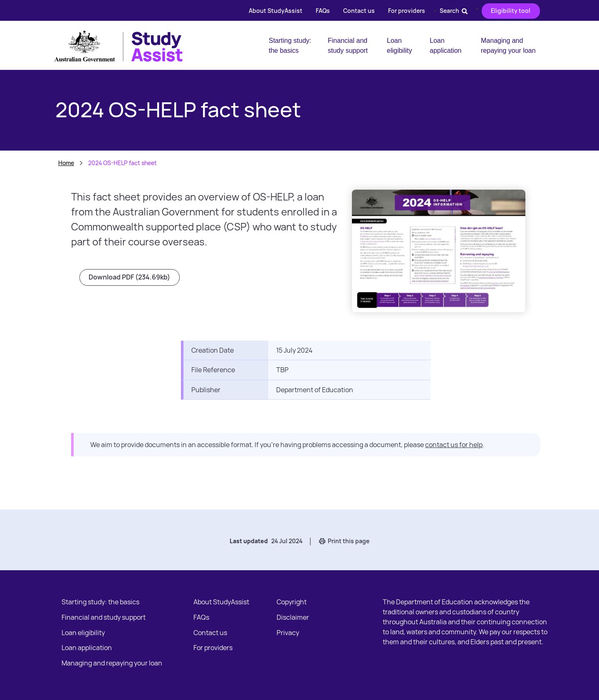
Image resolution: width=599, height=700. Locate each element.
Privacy (288, 633)
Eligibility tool (511, 11)
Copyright (292, 602)
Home (66, 163)
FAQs (323, 11)
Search (454, 11)
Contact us (359, 11)
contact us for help (454, 445)
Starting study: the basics (290, 46)
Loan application (446, 46)
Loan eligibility (399, 46)
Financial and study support (348, 46)
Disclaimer (293, 617)
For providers (407, 11)
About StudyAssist (276, 11)
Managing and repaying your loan (508, 46)
